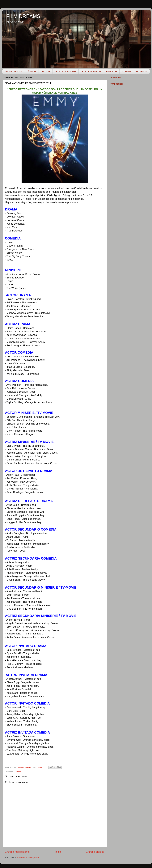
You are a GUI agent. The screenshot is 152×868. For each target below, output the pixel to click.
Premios (17, 771)
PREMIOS (126, 72)
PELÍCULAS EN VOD (91, 72)
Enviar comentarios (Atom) (28, 857)
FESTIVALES (111, 72)
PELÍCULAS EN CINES (66, 72)
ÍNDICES (32, 72)
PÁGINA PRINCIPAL (14, 72)
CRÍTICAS (46, 72)
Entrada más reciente (17, 852)
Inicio (58, 852)
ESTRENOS (141, 72)
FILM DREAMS (23, 16)
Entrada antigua (95, 852)
